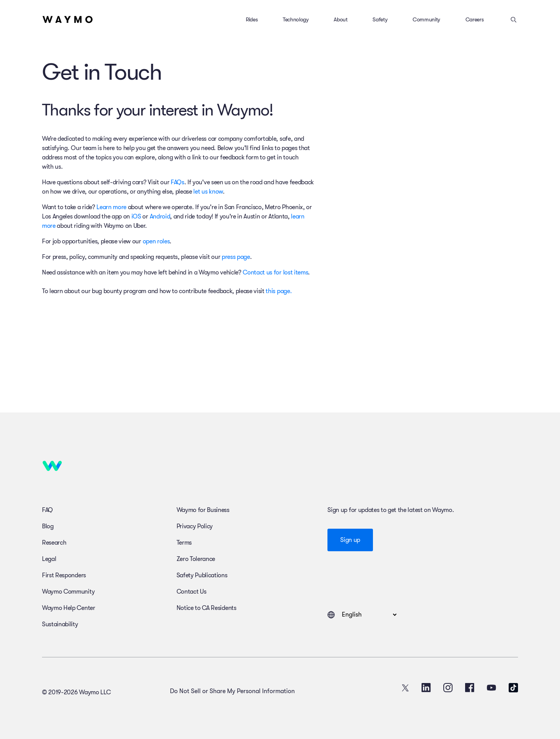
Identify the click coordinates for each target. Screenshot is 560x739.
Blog (48, 526)
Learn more (111, 207)
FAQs (178, 182)
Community (426, 19)
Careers (475, 19)
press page (236, 257)
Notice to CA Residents (206, 608)
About (340, 19)
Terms (184, 543)
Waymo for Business (203, 510)
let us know (208, 192)
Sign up (350, 540)
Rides (252, 19)
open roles (156, 241)
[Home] (68, 19)
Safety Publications (202, 575)
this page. (279, 291)
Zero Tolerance (196, 559)
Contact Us (192, 592)
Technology (296, 19)
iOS (136, 217)
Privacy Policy (195, 526)
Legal (49, 559)
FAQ (47, 510)
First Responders (64, 575)
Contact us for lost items (275, 273)
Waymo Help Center (69, 608)
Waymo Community (68, 592)
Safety (380, 19)
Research (54, 543)
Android (160, 217)
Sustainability (60, 624)
